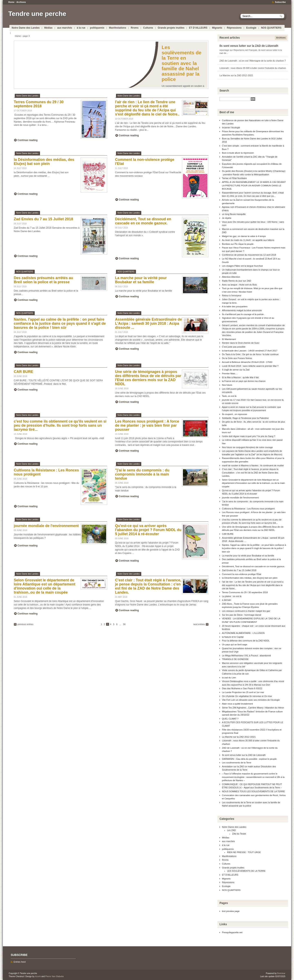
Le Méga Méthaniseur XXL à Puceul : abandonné (246, 656)
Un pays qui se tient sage (235, 644)
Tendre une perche (37, 14)
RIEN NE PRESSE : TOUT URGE (244, 852)
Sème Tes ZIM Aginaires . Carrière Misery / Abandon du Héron (253, 708)
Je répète (227, 218)
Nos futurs (227, 385)
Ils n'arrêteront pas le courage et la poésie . (243, 314)
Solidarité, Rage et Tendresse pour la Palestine (245, 418)
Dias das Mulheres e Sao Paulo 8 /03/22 (242, 688)
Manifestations (118, 28)
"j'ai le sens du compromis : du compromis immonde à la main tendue (142, 474)
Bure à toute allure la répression (238, 153)
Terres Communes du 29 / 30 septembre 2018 (39, 104)
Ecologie (251, 28)
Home (11, 2)
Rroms (135, 28)
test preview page (231, 911)
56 (124, 624)
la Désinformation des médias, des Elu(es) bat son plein (44, 162)
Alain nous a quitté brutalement (237, 704)
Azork (38, 976)
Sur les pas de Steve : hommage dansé (242, 615)
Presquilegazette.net (232, 932)
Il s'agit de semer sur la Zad (236, 370)
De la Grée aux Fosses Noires (237, 358)
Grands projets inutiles (171, 28)
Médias (48, 28)
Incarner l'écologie (231, 128)
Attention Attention (231, 277)
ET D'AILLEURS (198, 28)
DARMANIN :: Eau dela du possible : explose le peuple (249, 759)
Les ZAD (231, 830)
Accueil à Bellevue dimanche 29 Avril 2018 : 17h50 (247, 362)
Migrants (217, 28)
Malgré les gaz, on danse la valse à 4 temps (244, 236)
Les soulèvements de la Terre (237, 763)
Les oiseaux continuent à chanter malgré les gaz (246, 611)
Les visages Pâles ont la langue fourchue (242, 266)
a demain (227, 600)
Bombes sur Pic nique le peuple (238, 244)
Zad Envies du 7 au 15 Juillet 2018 (43, 219)
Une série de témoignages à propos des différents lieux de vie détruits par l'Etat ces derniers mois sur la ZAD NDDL (148, 378)
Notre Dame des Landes (26, 28)
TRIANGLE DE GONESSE (235, 659)
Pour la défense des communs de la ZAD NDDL (246, 641)
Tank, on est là (229, 396)
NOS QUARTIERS (271, 28)
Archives (21, 2)
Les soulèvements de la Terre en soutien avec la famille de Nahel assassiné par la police (181, 63)
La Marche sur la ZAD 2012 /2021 (236, 75)
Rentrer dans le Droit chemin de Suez (241, 343)
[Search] (235, 99)
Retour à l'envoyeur (232, 295)
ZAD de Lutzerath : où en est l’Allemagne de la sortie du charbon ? (253, 61)
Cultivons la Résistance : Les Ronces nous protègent (248, 509)
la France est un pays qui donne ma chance (244, 381)
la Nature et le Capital (233, 637)
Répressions (234, 28)
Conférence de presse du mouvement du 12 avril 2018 (249, 255)
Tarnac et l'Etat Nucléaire (234, 178)
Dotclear (281, 973)
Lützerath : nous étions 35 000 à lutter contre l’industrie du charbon (253, 68)
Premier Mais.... (230, 374)
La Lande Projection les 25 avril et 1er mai (243, 692)
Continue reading (28, 140)
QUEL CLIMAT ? (230, 719)
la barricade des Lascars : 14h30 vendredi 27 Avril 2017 (250, 351)
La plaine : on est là (232, 596)
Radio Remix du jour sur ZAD (237, 281)
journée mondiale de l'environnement (46, 526)
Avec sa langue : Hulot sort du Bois (239, 285)
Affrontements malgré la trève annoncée (242, 310)
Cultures (148, 28)
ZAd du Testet (239, 834)
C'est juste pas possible (234, 347)
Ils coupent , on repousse (234, 414)
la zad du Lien (229, 678)
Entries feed (19, 962)
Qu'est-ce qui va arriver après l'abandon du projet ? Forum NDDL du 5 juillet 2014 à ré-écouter (148, 530)
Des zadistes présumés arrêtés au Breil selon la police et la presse (43, 280)
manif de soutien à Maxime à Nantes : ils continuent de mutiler (253, 465)
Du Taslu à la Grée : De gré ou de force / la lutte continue (250, 354)
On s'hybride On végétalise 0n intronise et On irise (247, 696)
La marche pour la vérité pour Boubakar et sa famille (141, 280)
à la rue (81, 28)
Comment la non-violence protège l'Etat (242, 574)
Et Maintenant (229, 339)
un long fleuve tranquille (234, 214)
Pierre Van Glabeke (55, 976)
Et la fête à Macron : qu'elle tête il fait (240, 377)
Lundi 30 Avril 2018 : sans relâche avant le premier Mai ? (250, 366)
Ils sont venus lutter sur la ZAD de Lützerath (249, 46)
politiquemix (97, 28)
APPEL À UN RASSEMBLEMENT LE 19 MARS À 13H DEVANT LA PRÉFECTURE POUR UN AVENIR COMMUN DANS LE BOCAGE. (254, 185)
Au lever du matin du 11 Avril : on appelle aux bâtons (248, 240)
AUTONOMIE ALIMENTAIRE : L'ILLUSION (243, 633)
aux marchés (65, 28)
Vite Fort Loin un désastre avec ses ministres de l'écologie (251, 700)
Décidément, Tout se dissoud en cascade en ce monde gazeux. (143, 221)
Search (224, 91)
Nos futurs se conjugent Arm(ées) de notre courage (247, 447)
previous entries (26, 624)
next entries (199, 624)
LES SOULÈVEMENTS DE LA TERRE (246, 871)
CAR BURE (24, 372)
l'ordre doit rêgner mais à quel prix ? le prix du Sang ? (249, 436)
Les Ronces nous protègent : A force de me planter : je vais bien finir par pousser (147, 425)
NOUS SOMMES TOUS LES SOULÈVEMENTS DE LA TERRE (253, 791)
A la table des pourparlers (235, 307)
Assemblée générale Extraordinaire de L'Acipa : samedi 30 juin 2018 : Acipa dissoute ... (149, 323)
